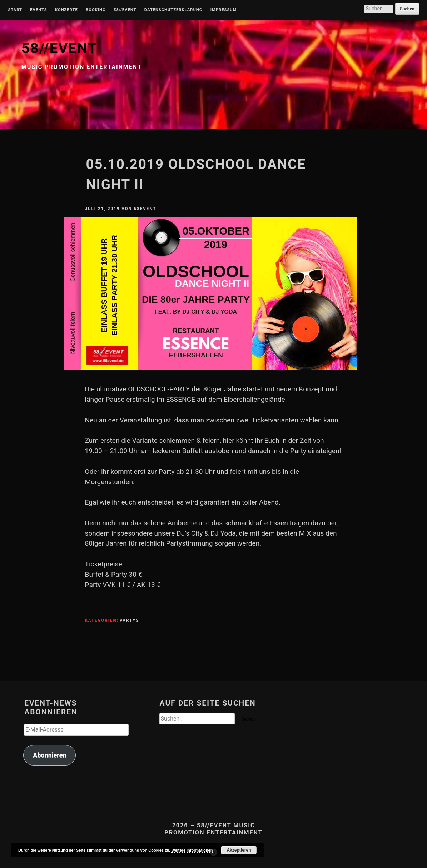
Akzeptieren (239, 850)
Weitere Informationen (192, 850)
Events (38, 10)
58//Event (125, 10)
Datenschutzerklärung (173, 10)
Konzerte (66, 10)
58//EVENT (59, 48)
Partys (130, 620)
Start (15, 10)
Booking (96, 10)
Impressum (224, 10)
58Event (145, 209)
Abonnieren (49, 755)
